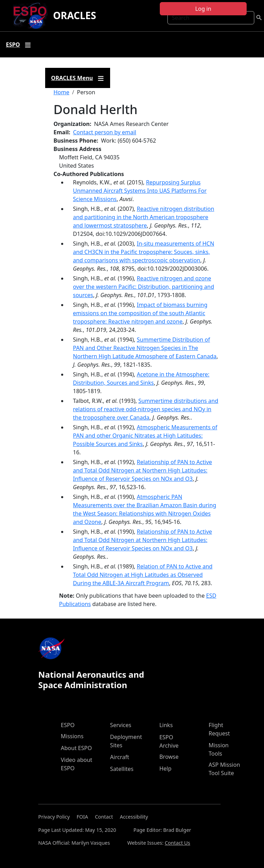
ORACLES (75, 15)
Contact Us (177, 843)
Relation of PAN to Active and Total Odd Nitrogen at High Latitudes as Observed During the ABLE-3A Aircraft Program (143, 575)
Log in (203, 9)
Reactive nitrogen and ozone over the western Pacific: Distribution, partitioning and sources (143, 287)
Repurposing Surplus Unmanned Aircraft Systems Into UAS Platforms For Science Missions (140, 191)
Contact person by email (105, 132)
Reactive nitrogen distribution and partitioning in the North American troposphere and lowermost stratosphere (144, 217)
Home (61, 92)
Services (121, 725)
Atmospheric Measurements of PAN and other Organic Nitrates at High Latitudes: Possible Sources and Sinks (145, 436)
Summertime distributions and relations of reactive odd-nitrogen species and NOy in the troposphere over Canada (146, 409)
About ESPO (76, 748)
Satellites (122, 769)
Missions (72, 736)
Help (166, 769)
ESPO (68, 725)
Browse (169, 757)
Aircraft (120, 757)
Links (166, 725)
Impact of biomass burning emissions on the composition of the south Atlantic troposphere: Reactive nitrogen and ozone (140, 313)
